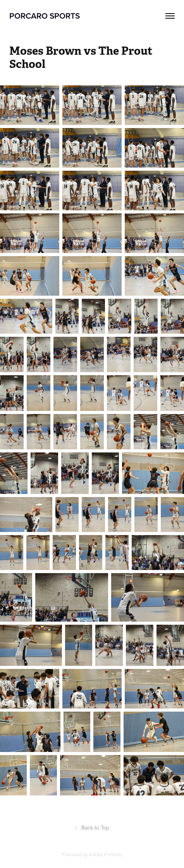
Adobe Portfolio (106, 854)
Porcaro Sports (45, 16)
